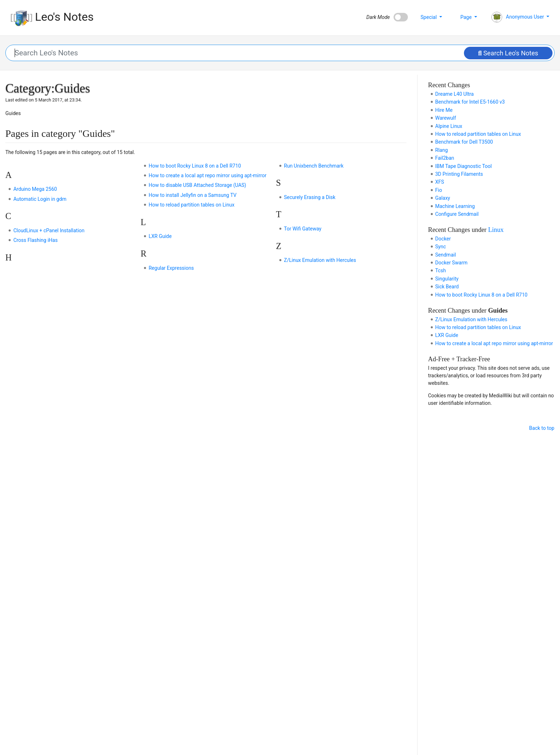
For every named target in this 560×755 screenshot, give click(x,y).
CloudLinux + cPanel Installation (49, 230)
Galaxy (443, 198)
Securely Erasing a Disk (310, 197)
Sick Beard (447, 287)
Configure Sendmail (457, 214)
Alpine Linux (449, 126)
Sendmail (446, 255)
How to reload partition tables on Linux (191, 205)
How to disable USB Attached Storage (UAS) (197, 185)
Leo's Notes (52, 17)
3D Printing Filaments (459, 174)
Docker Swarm (452, 263)
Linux (496, 230)
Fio (439, 190)
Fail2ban (445, 158)
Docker (443, 239)
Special (429, 17)
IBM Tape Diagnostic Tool (464, 166)
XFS (440, 182)
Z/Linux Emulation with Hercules (320, 260)
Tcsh (441, 270)
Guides (498, 311)
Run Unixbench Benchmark (314, 166)
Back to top (542, 428)
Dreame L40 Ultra (455, 94)
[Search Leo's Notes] (280, 53)
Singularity (447, 279)
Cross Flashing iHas (35, 240)
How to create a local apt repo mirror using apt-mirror (207, 175)
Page (467, 17)
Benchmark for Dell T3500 (464, 142)
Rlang (442, 150)
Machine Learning (455, 206)
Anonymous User (518, 17)
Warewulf (446, 118)
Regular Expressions (171, 268)
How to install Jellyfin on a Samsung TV (192, 195)
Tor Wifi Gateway (303, 229)
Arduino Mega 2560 (35, 189)
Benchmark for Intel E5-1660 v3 (470, 102)
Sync (441, 247)
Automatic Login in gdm (40, 199)
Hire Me (444, 110)
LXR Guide (160, 236)
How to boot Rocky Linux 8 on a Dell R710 (195, 166)
